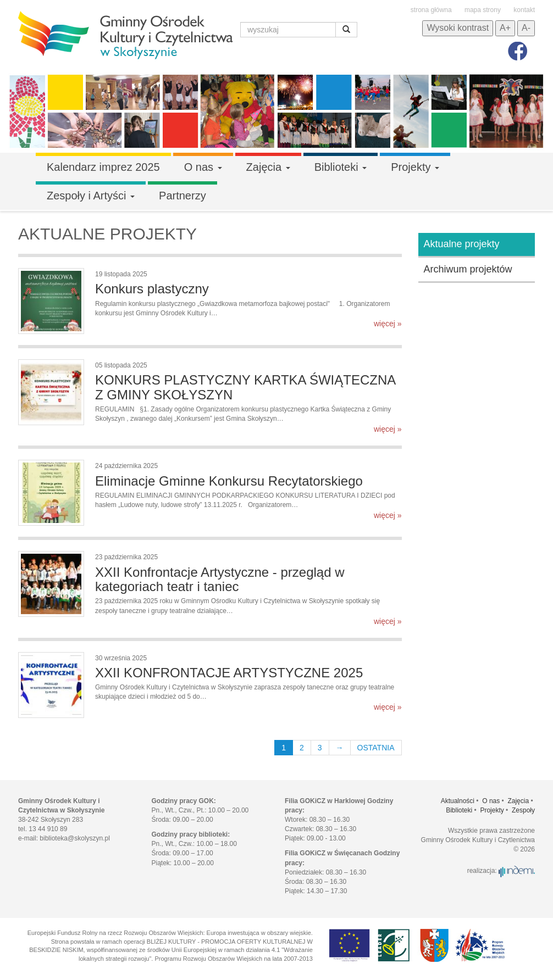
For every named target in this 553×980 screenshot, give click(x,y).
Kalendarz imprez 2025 (103, 167)
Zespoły (523, 810)
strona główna (431, 10)
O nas (203, 167)
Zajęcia (268, 167)
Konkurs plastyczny (152, 289)
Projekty (415, 167)
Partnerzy (183, 196)
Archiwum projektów (468, 269)
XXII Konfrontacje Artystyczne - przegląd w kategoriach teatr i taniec (220, 579)
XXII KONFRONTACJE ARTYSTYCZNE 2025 (229, 673)
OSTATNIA (376, 748)
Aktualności (458, 801)
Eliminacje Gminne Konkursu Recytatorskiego (229, 481)
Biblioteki (341, 167)
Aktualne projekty (462, 244)
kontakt (524, 10)
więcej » (388, 324)
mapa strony (483, 10)
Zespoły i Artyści (91, 196)
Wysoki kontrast (458, 28)
